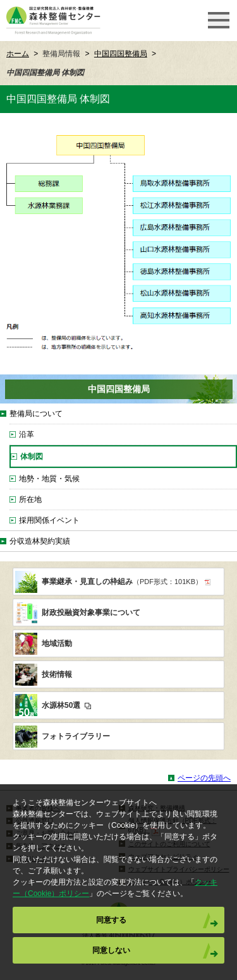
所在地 (30, 499)
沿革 (27, 434)
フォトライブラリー (76, 736)
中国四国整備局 (121, 54)
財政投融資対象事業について (91, 612)
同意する (111, 920)
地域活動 (57, 643)
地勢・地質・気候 (49, 479)
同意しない (111, 950)
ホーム (18, 54)
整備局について (36, 414)
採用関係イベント (49, 520)
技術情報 (57, 674)
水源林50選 (66, 705)
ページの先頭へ (204, 778)
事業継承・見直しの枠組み (126, 582)
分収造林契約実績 (40, 541)
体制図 (32, 457)
